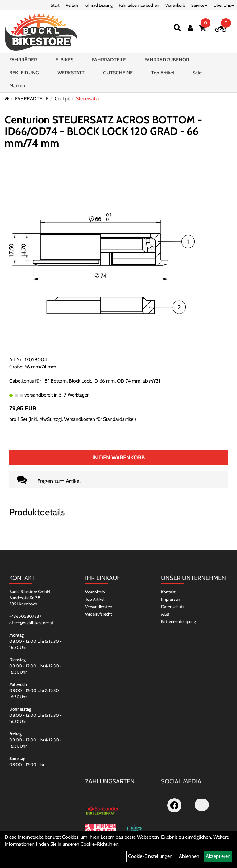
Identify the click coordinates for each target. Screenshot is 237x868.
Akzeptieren (218, 856)
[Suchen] (177, 27)
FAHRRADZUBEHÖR (167, 60)
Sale (197, 73)
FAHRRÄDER (23, 60)
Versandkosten (99, 607)
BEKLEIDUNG (24, 73)
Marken (17, 86)
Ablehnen (189, 856)
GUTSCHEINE (118, 73)
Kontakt (168, 592)
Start (55, 5)
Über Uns (224, 5)
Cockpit (62, 99)
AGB (165, 614)
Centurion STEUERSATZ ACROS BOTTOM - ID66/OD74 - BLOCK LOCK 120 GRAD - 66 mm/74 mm (103, 131)
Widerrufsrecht (99, 614)
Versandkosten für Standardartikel (99, 419)
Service (199, 5)
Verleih (72, 5)
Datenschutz (173, 607)
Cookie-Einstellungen (150, 856)
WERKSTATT (71, 73)
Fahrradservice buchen (139, 5)
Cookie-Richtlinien (100, 844)
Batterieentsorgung (179, 621)
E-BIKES (64, 60)
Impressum (171, 599)
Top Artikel (163, 73)
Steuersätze (88, 99)
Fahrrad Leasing (98, 5)
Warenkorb (175, 5)
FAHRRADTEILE (109, 60)
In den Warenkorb (118, 458)
